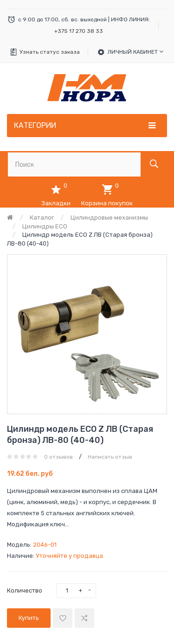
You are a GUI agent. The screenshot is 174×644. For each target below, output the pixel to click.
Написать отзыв (110, 457)
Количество (25, 590)
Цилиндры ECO (45, 226)
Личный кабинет (135, 52)
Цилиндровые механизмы (109, 218)
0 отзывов (58, 457)
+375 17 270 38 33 (79, 31)
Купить (29, 618)
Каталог (42, 218)
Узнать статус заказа (50, 52)
